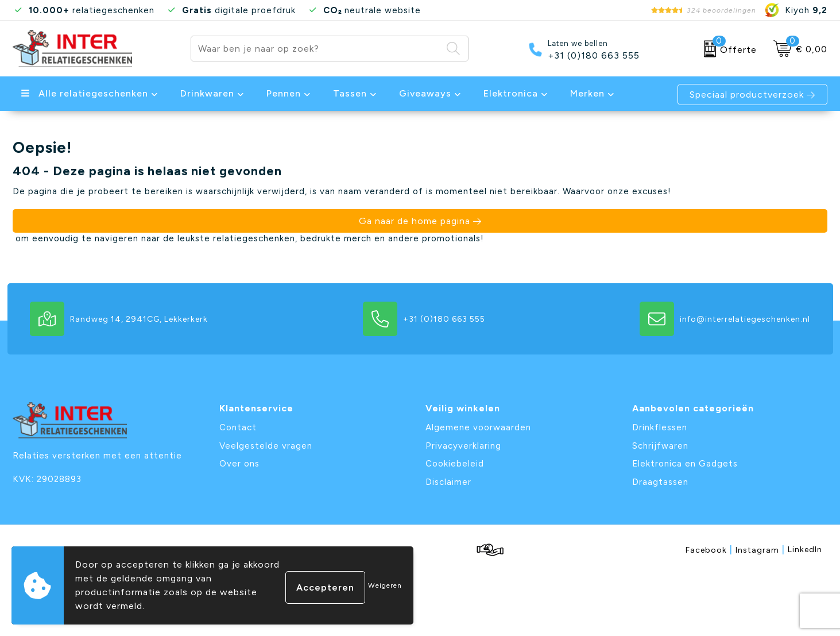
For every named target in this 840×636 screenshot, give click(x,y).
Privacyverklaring (463, 446)
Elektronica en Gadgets (685, 464)
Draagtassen (660, 482)
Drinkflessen (660, 427)
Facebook (709, 550)
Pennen (284, 93)
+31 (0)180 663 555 (594, 56)
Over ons (239, 464)
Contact (238, 427)
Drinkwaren (207, 93)
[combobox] (316, 49)
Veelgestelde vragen (266, 446)
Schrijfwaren (660, 446)
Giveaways (425, 93)
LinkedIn (805, 550)
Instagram (760, 550)
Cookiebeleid (455, 464)
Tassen (350, 93)
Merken (587, 93)
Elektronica (511, 93)
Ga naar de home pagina (415, 221)
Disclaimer (448, 482)
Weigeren (385, 585)
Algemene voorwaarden (478, 427)
